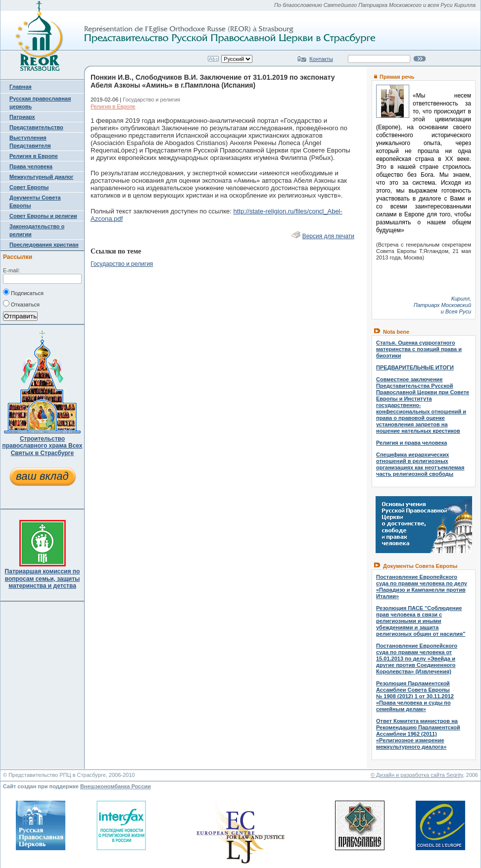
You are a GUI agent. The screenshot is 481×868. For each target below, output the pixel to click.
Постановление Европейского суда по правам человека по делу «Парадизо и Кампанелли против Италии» (422, 587)
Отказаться (21, 304)
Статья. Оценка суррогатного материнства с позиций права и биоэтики (419, 349)
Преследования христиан (44, 245)
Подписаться (23, 292)
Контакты (321, 59)
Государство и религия (122, 264)
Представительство (36, 127)
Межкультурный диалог (41, 177)
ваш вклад (42, 476)
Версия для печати (328, 236)
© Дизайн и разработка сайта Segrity (417, 775)
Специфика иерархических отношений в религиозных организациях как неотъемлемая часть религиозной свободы (420, 464)
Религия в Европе (34, 156)
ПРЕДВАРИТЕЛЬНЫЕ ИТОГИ (415, 367)
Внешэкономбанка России (116, 786)
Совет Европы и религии (43, 216)
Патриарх (22, 117)
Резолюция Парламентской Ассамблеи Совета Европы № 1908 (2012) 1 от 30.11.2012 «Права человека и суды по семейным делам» (415, 696)
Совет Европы (29, 187)
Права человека (31, 166)
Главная (21, 87)
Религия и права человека (411, 443)
